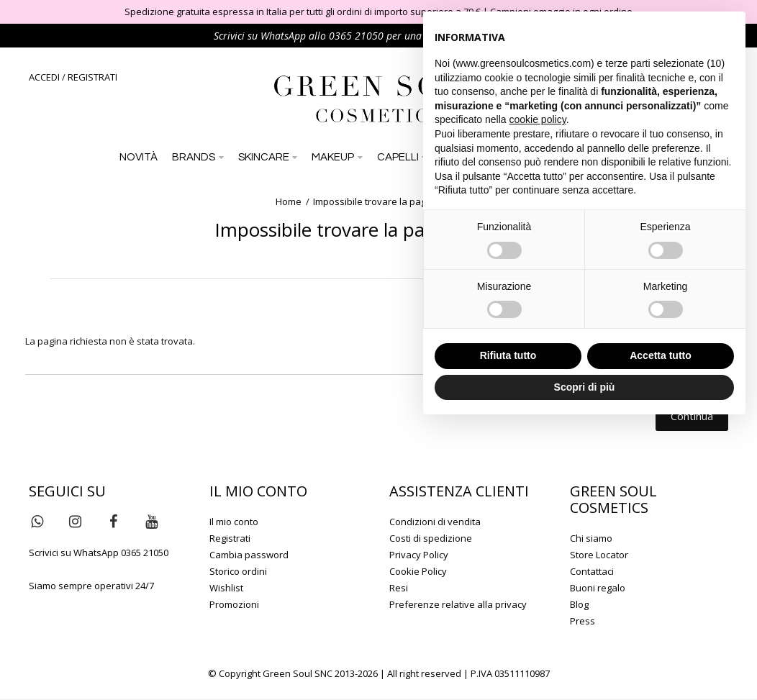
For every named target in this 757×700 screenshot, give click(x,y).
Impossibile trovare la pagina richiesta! (397, 203)
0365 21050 (356, 36)
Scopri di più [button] (585, 387)
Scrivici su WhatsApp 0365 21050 (99, 554)
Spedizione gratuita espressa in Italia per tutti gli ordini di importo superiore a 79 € (303, 12)
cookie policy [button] (538, 119)
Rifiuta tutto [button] (508, 355)
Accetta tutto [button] (661, 355)
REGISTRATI (92, 77)
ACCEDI (44, 77)
